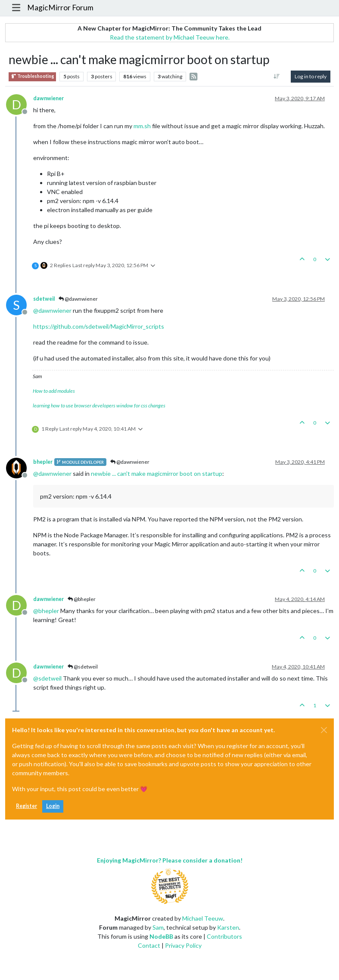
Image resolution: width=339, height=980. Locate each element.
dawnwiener (48, 98)
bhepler (43, 462)
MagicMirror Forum (60, 8)
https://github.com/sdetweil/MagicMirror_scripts (99, 326)
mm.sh (142, 126)
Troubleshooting (32, 76)
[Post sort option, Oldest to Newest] (277, 77)
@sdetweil (83, 667)
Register (26, 806)
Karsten (228, 927)
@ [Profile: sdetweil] (47, 678)
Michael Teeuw (203, 918)
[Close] (324, 730)
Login (53, 806)
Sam (158, 927)
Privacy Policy (183, 945)
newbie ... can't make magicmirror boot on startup (157, 473)
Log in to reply (311, 76)
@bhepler (82, 599)
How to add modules (54, 391)
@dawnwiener (78, 299)
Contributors (224, 936)
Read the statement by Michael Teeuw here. (170, 37)
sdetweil (44, 299)
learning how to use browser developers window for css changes (99, 405)
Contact (149, 945)
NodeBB (161, 936)
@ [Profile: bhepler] (46, 611)
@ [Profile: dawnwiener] (52, 310)
